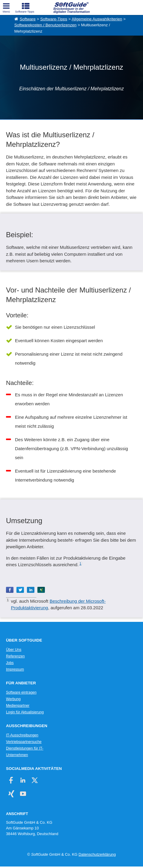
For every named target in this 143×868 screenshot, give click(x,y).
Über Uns (14, 650)
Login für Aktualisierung (25, 712)
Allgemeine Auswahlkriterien (97, 19)
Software (28, 19)
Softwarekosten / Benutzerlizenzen (45, 25)
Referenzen (15, 656)
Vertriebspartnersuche (24, 742)
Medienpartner (18, 706)
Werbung (13, 699)
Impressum (15, 669)
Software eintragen (21, 692)
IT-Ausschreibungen (22, 735)
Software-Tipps (54, 19)
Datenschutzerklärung (97, 854)
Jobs (10, 663)
